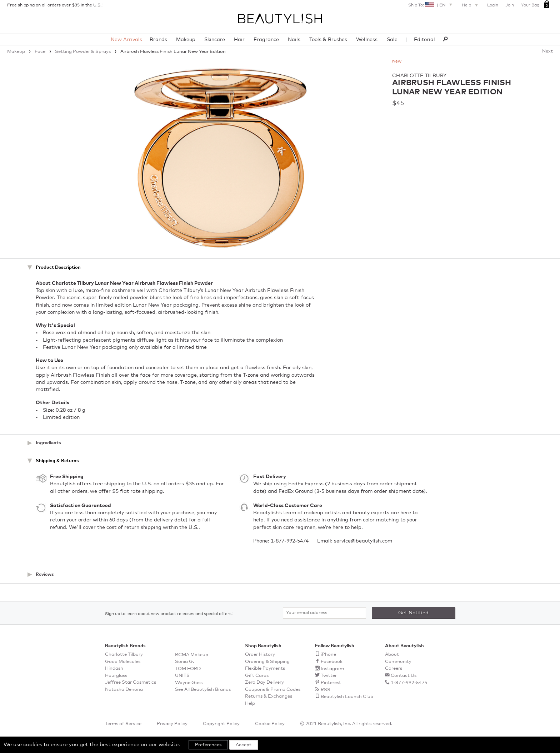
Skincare (215, 40)
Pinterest (331, 683)
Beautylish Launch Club (347, 697)
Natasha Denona (124, 690)
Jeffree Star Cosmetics (131, 682)
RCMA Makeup (192, 655)
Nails (294, 40)
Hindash (114, 668)
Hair (239, 40)
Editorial (424, 40)
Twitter (329, 676)
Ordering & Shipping (267, 662)
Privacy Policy (172, 724)
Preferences (208, 745)
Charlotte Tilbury (419, 76)
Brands (158, 40)
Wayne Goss (189, 683)
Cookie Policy (270, 724)
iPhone (328, 655)
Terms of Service (123, 724)
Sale (392, 40)
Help (471, 6)
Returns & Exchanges (269, 696)
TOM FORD (188, 669)
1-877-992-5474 (290, 541)
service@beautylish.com (363, 541)
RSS (326, 690)
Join (510, 5)
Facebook (332, 662)
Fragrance (266, 40)
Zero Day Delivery (264, 682)
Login (493, 5)
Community (398, 662)
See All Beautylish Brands (203, 690)
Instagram (332, 669)
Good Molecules (123, 662)
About (392, 655)
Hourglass (116, 676)
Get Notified (413, 613)
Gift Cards (257, 676)
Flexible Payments (265, 668)
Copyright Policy (221, 724)
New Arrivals (126, 40)
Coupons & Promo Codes (273, 690)
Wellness (367, 40)
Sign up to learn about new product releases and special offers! (169, 614)
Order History (260, 655)
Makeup (186, 40)
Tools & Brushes (328, 40)
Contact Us (404, 676)
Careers (394, 668)
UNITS (182, 676)
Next (547, 51)
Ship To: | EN (431, 4)
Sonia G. (184, 662)
